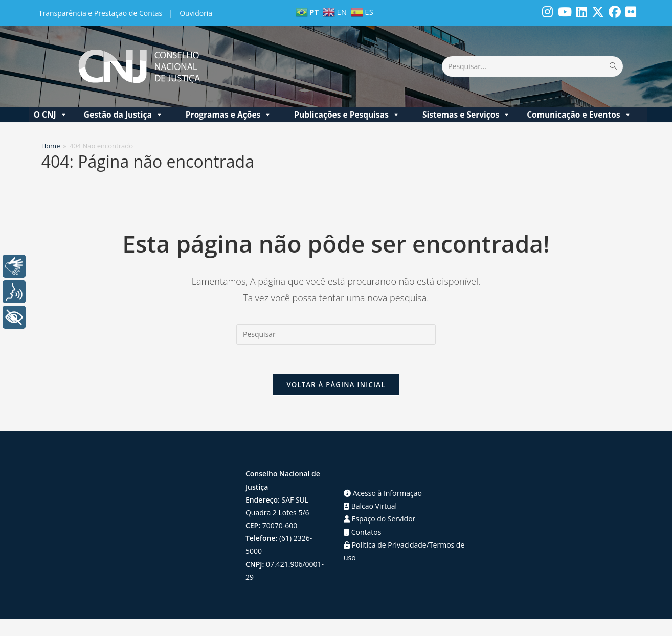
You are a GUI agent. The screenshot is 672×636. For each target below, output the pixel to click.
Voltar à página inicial (336, 386)
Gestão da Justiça (124, 115)
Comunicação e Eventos (579, 115)
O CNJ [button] (51, 115)
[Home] (51, 146)
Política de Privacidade (385, 546)
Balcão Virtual (370, 507)
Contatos (362, 533)
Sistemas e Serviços (466, 115)
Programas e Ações (229, 115)
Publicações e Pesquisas (347, 115)
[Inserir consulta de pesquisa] (336, 334)
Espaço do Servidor (379, 520)
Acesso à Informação (383, 495)
